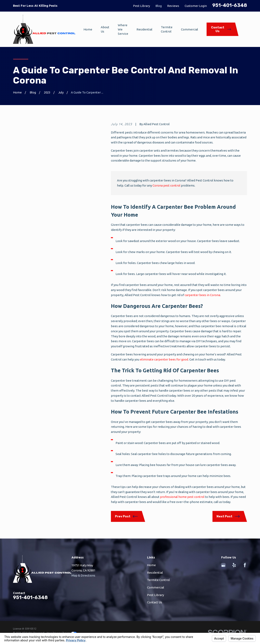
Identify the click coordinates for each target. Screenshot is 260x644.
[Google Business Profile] (223, 565)
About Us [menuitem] (105, 29)
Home (151, 565)
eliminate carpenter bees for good (164, 359)
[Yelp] (234, 565)
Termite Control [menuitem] (167, 29)
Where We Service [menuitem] (123, 29)
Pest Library (141, 6)
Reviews (173, 6)
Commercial (156, 587)
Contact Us (155, 602)
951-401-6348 (230, 5)
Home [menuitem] (88, 29)
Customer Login (196, 6)
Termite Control (158, 580)
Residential (155, 573)
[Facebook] (245, 565)
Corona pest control (166, 185)
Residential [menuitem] (144, 29)
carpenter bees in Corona (202, 295)
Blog (159, 6)
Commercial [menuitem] (190, 29)
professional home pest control (182, 497)
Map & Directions (83, 575)
